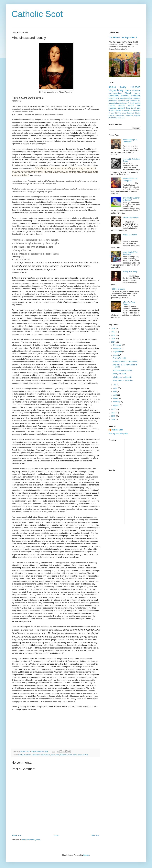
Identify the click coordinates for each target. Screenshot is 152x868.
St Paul (85, 755)
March (116, 398)
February (117, 402)
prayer (80, 755)
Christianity (36, 755)
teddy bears (121, 118)
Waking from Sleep (130, 272)
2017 (113, 332)
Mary (58, 755)
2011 (113, 416)
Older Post (95, 835)
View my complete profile (118, 434)
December (118, 345)
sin (139, 101)
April (115, 395)
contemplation (45, 755)
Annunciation (114, 103)
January (117, 405)
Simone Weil (134, 106)
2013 (113, 409)
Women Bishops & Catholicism (130, 141)
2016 (113, 335)
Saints (127, 101)
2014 (113, 342)
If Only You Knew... (120, 374)
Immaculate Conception (124, 115)
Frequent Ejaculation (131, 217)
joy (139, 113)
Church (128, 93)
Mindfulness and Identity (122, 377)
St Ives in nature (118, 289)
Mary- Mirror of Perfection (123, 381)
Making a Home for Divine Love (125, 362)
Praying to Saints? (130, 235)
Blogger (86, 855)
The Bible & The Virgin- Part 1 (123, 37)
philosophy (113, 98)
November (118, 348)
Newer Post (17, 835)
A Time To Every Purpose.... (129, 303)
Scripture (136, 90)
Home (56, 835)
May (115, 392)
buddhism (28, 755)
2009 (113, 419)
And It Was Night (119, 358)
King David (131, 108)
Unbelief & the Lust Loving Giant (130, 180)
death (119, 110)
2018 (113, 329)
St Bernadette (135, 110)
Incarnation (126, 110)
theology (112, 115)
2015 (113, 339)
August (116, 355)
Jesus (53, 755)
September (118, 352)
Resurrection (113, 118)
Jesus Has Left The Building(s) (130, 253)
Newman (121, 106)
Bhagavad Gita (132, 113)
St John (121, 98)
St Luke (111, 113)
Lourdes (112, 106)
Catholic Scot (37, 14)
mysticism (112, 108)
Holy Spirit (128, 98)
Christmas (123, 103)
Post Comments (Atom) (31, 840)
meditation (64, 755)
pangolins (137, 115)
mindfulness (73, 755)
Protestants (113, 101)
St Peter (118, 113)
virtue (124, 113)
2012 (113, 413)
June (115, 388)
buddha (21, 755)
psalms (121, 101)
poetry (128, 90)
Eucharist (121, 108)
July (115, 385)
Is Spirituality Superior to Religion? (131, 199)
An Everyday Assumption (123, 370)
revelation (134, 101)
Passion (125, 96)
